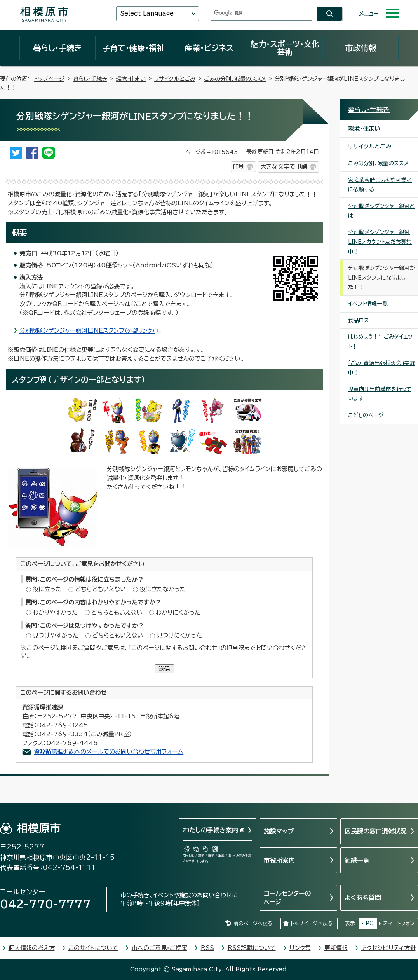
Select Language (147, 13)
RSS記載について (252, 948)
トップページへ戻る (312, 923)
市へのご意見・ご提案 (159, 948)
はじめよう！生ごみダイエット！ (380, 342)
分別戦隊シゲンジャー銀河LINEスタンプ (90, 331)
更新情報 (336, 948)
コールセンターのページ (287, 898)
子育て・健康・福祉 (133, 48)
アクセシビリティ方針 (388, 948)
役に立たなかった (163, 589)
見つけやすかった (56, 635)
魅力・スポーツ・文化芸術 (285, 48)
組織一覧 (357, 860)
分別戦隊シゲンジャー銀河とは (381, 211)
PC (369, 923)
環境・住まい (131, 79)
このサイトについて (93, 948)
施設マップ (279, 831)
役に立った (47, 589)
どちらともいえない (100, 589)
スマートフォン (399, 923)
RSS (207, 948)
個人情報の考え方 (32, 948)
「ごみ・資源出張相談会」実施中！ (382, 368)
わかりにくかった (178, 612)
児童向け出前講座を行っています (380, 394)
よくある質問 (363, 898)
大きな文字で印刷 (284, 167)
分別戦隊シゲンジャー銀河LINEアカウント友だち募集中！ (380, 242)
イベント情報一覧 (368, 304)
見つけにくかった (179, 635)
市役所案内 (279, 860)
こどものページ (366, 415)
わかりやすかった (55, 612)
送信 (164, 669)
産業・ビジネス (209, 48)
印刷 (239, 167)
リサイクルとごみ (175, 79)
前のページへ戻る (253, 923)
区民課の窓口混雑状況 (376, 831)
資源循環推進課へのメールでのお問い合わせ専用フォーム (109, 752)
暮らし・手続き (57, 48)
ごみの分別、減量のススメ (235, 79)
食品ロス (359, 320)
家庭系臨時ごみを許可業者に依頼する (380, 185)
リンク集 (300, 948)
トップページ (49, 79)
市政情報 (361, 48)
